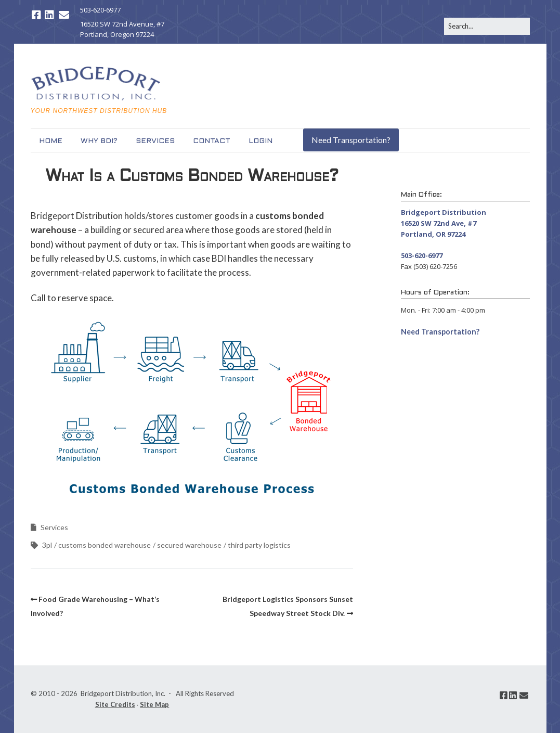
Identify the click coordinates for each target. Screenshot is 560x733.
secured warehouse (189, 545)
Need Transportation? (351, 140)
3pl (47, 545)
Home (51, 141)
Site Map (154, 704)
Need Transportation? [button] (440, 332)
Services (155, 141)
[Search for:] (487, 26)
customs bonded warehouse (105, 545)
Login (261, 141)
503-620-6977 (100, 10)
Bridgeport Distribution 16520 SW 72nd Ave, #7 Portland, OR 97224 (444, 223)
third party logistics (259, 545)
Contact (212, 141)
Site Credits (115, 704)
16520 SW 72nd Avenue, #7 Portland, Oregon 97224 (122, 29)
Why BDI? (99, 141)
